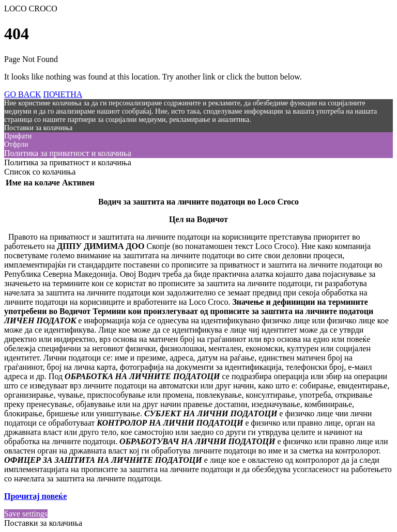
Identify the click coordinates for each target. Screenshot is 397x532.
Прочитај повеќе (35, 496)
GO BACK (23, 94)
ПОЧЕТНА (63, 94)
